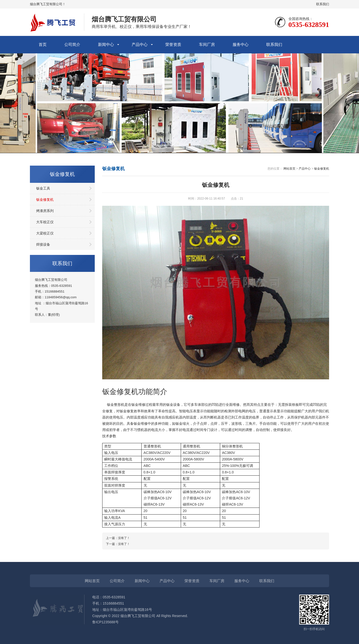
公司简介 (72, 45)
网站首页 (289, 169)
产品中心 (140, 45)
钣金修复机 (45, 200)
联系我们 (323, 4)
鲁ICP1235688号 (105, 622)
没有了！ (124, 538)
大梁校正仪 (45, 233)
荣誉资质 (173, 45)
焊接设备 (43, 244)
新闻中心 (106, 45)
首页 (43, 45)
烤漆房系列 (45, 211)
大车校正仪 (45, 222)
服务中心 (241, 45)
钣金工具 (43, 188)
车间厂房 (207, 45)
